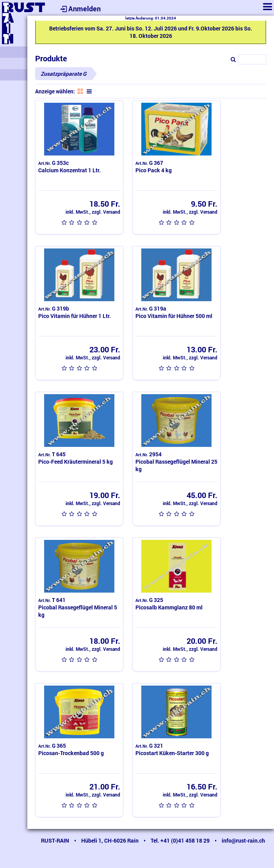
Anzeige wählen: (55, 91)
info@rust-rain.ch (243, 840)
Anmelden (80, 9)
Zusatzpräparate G (63, 74)
